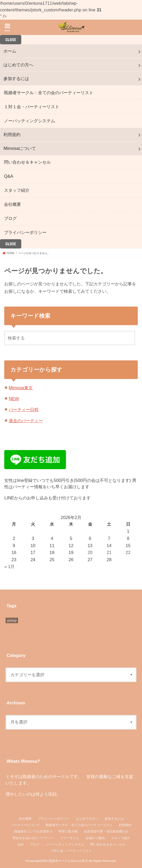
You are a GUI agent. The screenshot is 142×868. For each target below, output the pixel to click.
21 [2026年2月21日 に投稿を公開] (109, 552)
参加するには (16, 78)
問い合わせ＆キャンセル (27, 162)
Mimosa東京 (21, 388)
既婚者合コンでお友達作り (33, 831)
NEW (14, 399)
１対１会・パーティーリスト (32, 107)
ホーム (10, 51)
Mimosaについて (20, 148)
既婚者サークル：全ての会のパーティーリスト (49, 93)
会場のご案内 (95, 838)
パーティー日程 (24, 409)
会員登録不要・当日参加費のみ (106, 831)
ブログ (10, 218)
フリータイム (70, 838)
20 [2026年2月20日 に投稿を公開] (90, 552)
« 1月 (9, 566)
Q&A (9, 176)
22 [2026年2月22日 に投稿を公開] (128, 552)
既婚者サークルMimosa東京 (68, 861)
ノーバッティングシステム (30, 121)
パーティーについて (25, 825)
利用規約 (12, 134)
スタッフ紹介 (17, 190)
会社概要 (12, 204)
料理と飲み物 (68, 831)
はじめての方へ (18, 65)
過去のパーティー (26, 421)
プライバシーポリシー (25, 232)
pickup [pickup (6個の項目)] (12, 621)
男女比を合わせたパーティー (33, 838)
